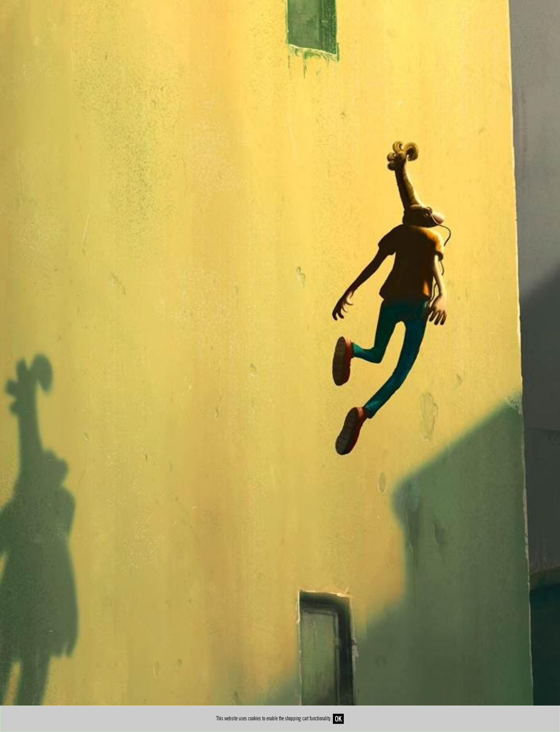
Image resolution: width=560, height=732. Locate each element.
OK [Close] (338, 719)
